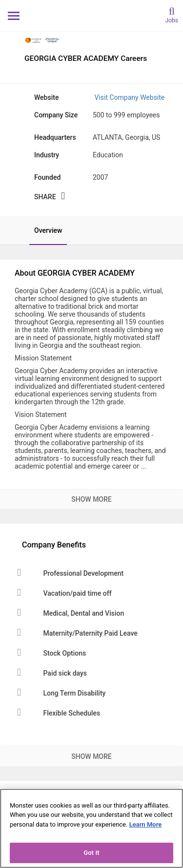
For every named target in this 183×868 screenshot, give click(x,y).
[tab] (43, 230)
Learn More (146, 824)
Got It (91, 853)
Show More (91, 499)
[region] (91, 828)
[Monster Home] (91, 15)
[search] (172, 14)
